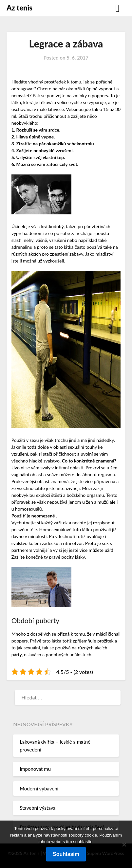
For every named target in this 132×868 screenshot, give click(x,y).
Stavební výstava (38, 808)
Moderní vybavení (39, 788)
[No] (124, 844)
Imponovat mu (35, 769)
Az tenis (19, 8)
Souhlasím (66, 854)
